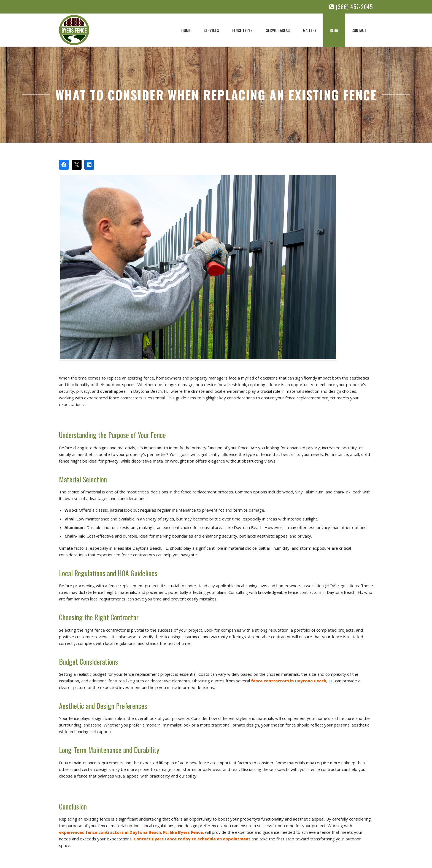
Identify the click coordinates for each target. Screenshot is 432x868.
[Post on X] (77, 165)
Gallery (310, 30)
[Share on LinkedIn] (89, 165)
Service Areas (278, 30)
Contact (359, 30)
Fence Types (242, 30)
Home (186, 30)
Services (211, 30)
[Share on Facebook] (64, 165)
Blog (334, 30)
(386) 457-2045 (351, 7)
